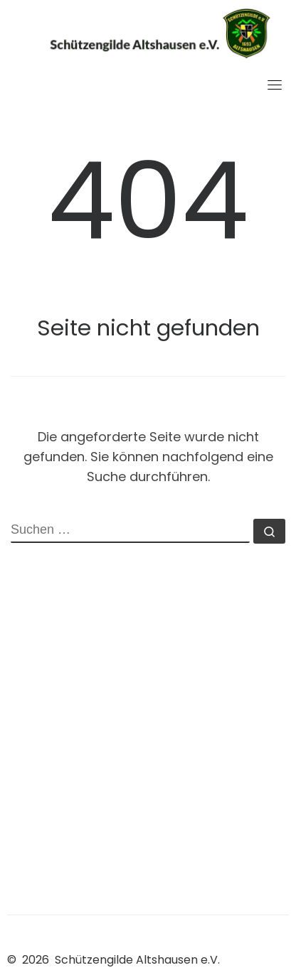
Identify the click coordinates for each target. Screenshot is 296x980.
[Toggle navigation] (275, 85)
